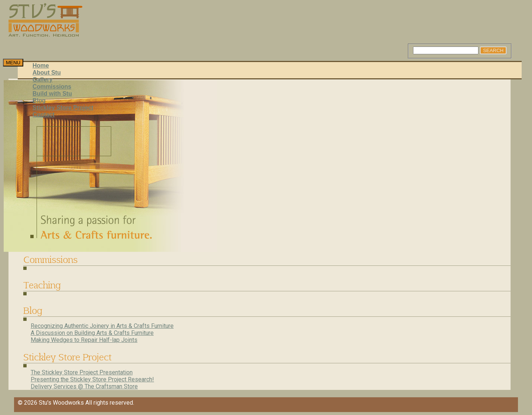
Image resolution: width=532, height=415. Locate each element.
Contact (44, 115)
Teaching (42, 285)
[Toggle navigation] (13, 63)
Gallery (42, 80)
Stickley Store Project (63, 108)
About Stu (47, 73)
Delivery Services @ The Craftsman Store (84, 386)
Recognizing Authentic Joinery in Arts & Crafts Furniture (102, 326)
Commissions (52, 87)
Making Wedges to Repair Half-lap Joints (84, 340)
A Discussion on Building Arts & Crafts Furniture (92, 333)
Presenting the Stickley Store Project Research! (92, 379)
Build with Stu (52, 94)
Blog (39, 101)
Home (41, 66)
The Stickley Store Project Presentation (82, 372)
